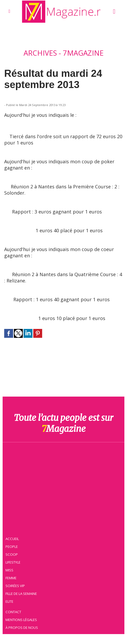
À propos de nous (22, 627)
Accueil (13, 538)
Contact (14, 611)
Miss (10, 570)
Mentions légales (22, 619)
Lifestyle (13, 562)
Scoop (12, 554)
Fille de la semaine (22, 593)
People (12, 546)
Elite (10, 601)
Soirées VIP (15, 585)
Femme (11, 577)
